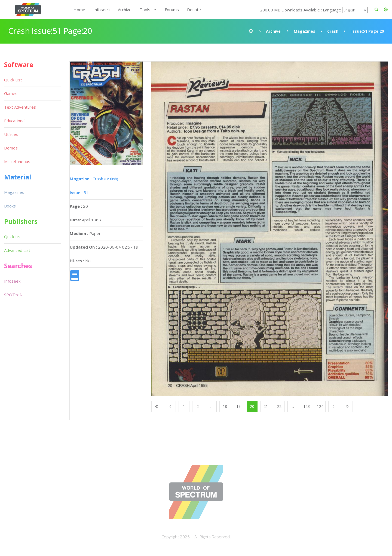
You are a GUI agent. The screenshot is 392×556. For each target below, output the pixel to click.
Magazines (304, 31)
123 (307, 406)
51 (79, 193)
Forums (172, 10)
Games (11, 93)
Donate (194, 10)
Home (79, 10)
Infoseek (102, 10)
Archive (125, 10)
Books (10, 206)
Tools (145, 10)
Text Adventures (20, 107)
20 (252, 406)
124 (320, 406)
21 (266, 406)
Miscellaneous (17, 161)
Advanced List (17, 250)
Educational (15, 121)
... (211, 406)
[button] (386, 10)
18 (225, 406)
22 (279, 406)
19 (238, 406)
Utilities (11, 134)
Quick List (13, 80)
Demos (11, 148)
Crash (333, 31)
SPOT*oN (13, 295)
